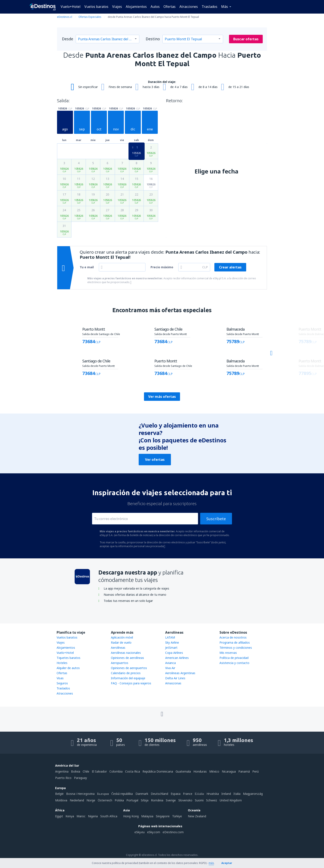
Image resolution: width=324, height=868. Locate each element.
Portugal (132, 800)
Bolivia (76, 771)
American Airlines (177, 658)
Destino (153, 39)
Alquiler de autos (68, 668)
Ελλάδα (199, 794)
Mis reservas (228, 653)
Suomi (199, 800)
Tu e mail (87, 267)
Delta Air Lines (175, 678)
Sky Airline (172, 642)
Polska (119, 800)
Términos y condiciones (236, 648)
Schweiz (212, 800)
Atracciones (189, 7)
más (211, 863)
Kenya (70, 816)
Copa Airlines (174, 653)
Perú (256, 771)
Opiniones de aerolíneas (127, 658)
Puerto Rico (63, 778)
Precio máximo (162, 267)
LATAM (170, 637)
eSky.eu (140, 832)
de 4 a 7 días (179, 87)
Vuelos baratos (96, 7)
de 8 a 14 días (208, 87)
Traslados (209, 7)
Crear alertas (230, 267)
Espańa (176, 794)
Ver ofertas (155, 460)
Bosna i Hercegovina (80, 794)
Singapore (163, 816)
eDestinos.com (173, 832)
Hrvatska (213, 794)
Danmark (142, 794)
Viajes (117, 7)
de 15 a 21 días (239, 87)
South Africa (109, 816)
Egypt (59, 816)
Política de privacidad (234, 658)
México (214, 771)
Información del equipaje (128, 678)
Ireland (226, 794)
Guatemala (183, 771)
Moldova (61, 800)
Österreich (105, 800)
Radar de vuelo (121, 642)
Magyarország (253, 794)
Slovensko (185, 800)
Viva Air (170, 668)
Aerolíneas (118, 648)
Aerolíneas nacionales (126, 653)
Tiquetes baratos (68, 658)
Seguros (62, 683)
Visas (60, 678)
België (59, 794)
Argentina (62, 771)
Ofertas (170, 7)
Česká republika (122, 794)
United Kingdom (231, 800)
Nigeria (93, 816)
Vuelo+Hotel (71, 7)
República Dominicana (158, 771)
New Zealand (197, 816)
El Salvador (99, 771)
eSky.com (154, 832)
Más (225, 7)
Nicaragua (229, 771)
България (103, 794)
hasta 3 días (151, 87)
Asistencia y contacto (234, 663)
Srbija (145, 800)
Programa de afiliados (235, 642)
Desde (68, 39)
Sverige (171, 800)
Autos (155, 7)
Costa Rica (133, 771)
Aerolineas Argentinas (180, 673)
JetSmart (171, 648)
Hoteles (62, 663)
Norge (91, 800)
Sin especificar (88, 87)
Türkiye (177, 816)
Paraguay (80, 778)
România (157, 800)
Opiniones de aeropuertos (129, 668)
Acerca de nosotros (233, 637)
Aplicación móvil (122, 637)
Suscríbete (216, 519)
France (188, 794)
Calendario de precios (126, 673)
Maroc (81, 816)
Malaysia (147, 816)
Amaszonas (173, 683)
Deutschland (159, 794)
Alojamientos (136, 7)
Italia (237, 794)
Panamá (244, 771)
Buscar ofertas (246, 39)
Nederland (77, 800)
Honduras (200, 771)
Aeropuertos (120, 663)
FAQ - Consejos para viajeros (131, 683)
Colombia (116, 771)
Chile (86, 771)
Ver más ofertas (162, 397)
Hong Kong (131, 816)
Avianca (170, 663)
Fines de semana (120, 87)
